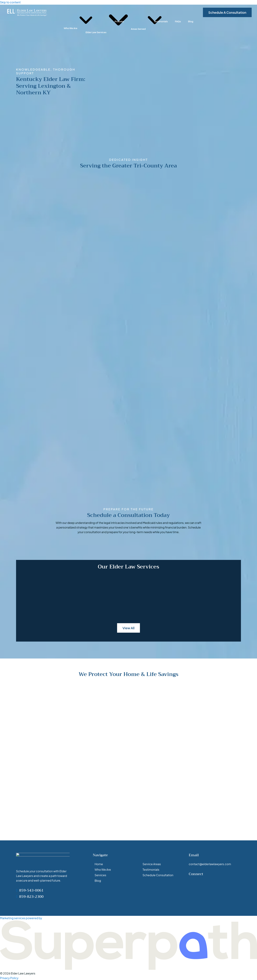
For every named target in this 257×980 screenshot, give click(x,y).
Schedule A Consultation (227, 12)
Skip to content (10, 2)
